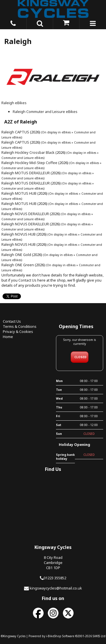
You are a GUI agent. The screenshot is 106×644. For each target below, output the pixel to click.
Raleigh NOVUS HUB (19, 234)
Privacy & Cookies (18, 332)
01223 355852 (55, 578)
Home (8, 337)
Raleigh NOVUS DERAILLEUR (25, 214)
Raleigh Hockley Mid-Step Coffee (29, 163)
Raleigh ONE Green (18, 265)
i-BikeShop (54, 636)
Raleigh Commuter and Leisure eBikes (45, 112)
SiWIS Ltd (99, 636)
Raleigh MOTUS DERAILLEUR (26, 173)
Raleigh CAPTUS (15, 132)
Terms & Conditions (20, 326)
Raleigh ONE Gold (16, 255)
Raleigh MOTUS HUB (19, 193)
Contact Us (27, 280)
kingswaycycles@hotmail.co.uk (56, 588)
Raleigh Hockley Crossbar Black (28, 152)
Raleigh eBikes (14, 103)
